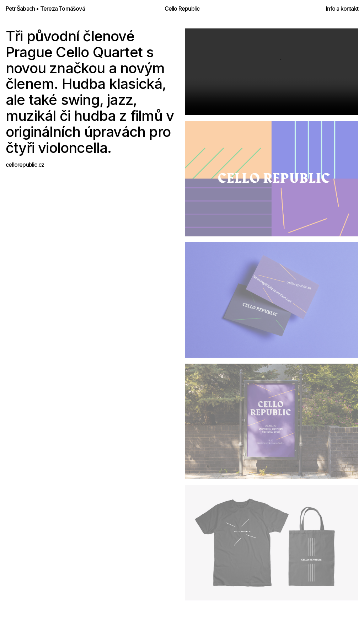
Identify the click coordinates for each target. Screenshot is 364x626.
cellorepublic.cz (25, 165)
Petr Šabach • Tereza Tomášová (45, 9)
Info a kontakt (342, 9)
